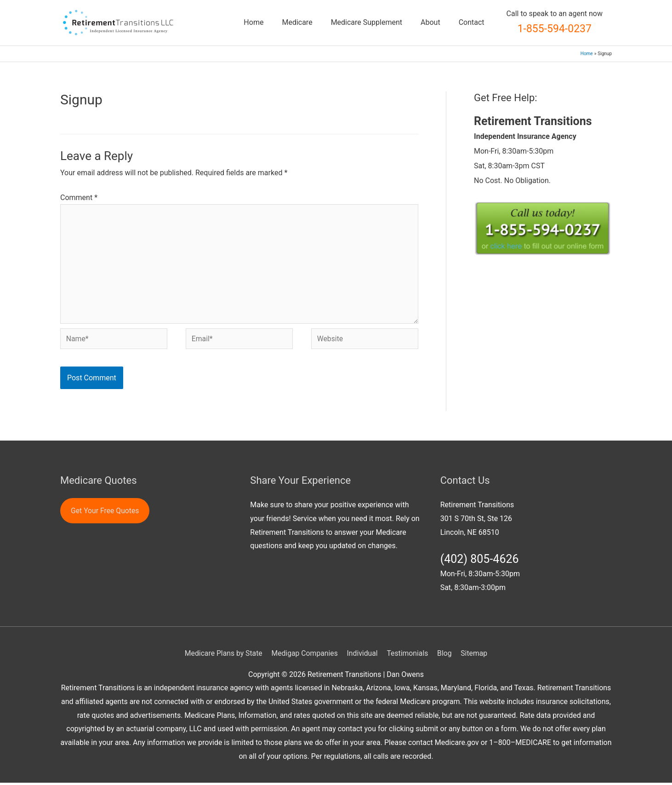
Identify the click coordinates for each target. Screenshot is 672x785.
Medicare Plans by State (222, 655)
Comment (79, 198)
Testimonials (408, 655)
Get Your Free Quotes (105, 513)
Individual (363, 655)
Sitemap (476, 655)
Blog (446, 655)
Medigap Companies (304, 655)
